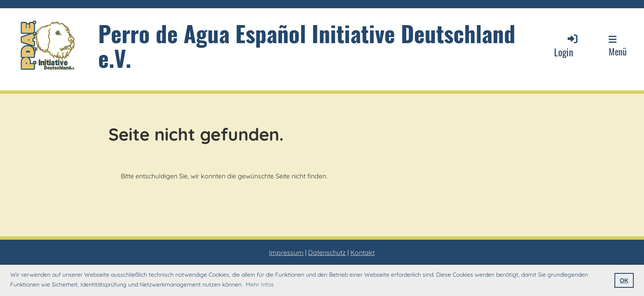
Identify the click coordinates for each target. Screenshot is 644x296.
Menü (618, 46)
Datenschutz (327, 252)
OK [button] (624, 280)
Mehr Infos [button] (260, 284)
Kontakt (362, 252)
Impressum (286, 252)
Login (566, 46)
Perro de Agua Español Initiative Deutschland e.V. (307, 45)
